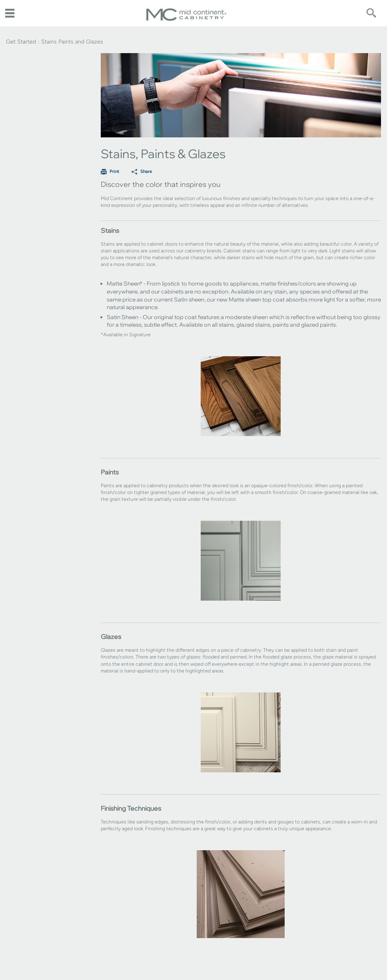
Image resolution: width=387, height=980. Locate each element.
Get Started (21, 42)
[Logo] (186, 19)
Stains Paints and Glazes (72, 42)
